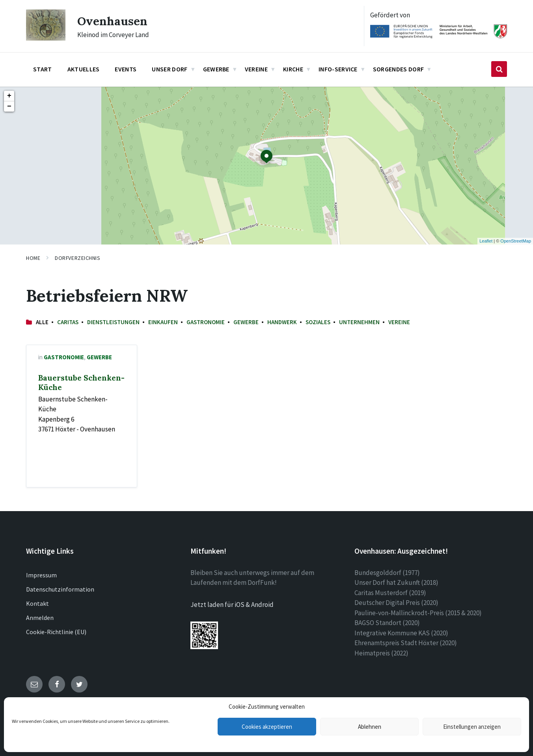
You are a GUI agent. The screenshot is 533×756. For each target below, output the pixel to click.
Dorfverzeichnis (77, 258)
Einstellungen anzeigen (472, 727)
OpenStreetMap (516, 241)
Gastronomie (206, 322)
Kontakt (37, 603)
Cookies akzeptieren (267, 727)
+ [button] (9, 96)
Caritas (68, 322)
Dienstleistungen (113, 322)
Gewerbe (246, 322)
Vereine (399, 322)
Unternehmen (359, 322)
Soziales (318, 322)
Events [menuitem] (126, 69)
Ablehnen (370, 727)
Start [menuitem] (43, 69)
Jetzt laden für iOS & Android (232, 605)
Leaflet (486, 241)
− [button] (9, 106)
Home (33, 258)
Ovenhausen (113, 21)
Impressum (41, 575)
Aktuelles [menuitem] (84, 69)
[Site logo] (46, 38)
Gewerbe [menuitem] (216, 69)
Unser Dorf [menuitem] (170, 69)
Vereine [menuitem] (256, 69)
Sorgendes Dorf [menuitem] (398, 69)
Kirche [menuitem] (293, 69)
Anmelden (40, 618)
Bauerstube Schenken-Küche (81, 383)
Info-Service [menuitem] (338, 69)
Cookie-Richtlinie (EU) (56, 632)
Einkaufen (163, 322)
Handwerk (282, 322)
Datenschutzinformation (60, 589)
